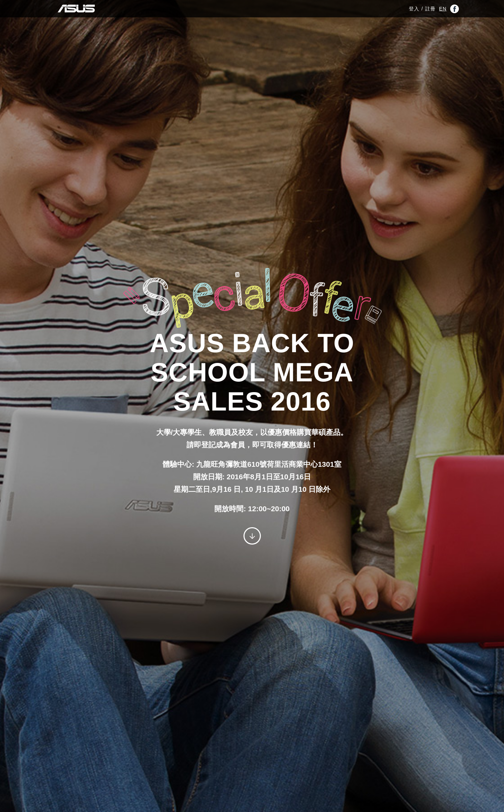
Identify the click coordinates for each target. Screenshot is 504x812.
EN (443, 12)
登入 (414, 12)
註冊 (430, 12)
